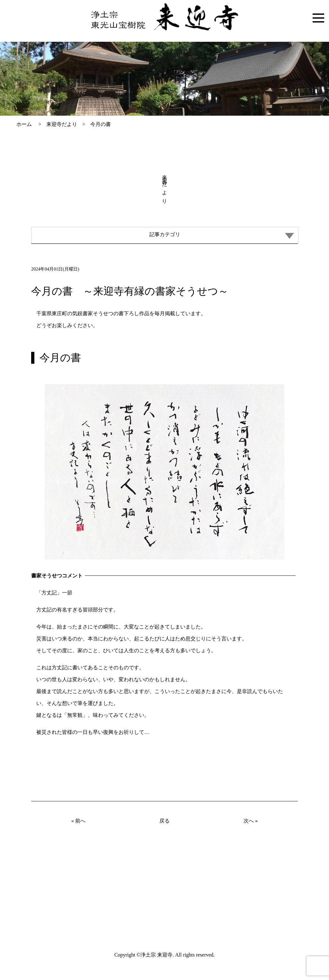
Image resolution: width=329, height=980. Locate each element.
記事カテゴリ (222, 235)
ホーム (24, 124)
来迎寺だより (62, 124)
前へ (80, 821)
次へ (249, 821)
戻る (164, 821)
